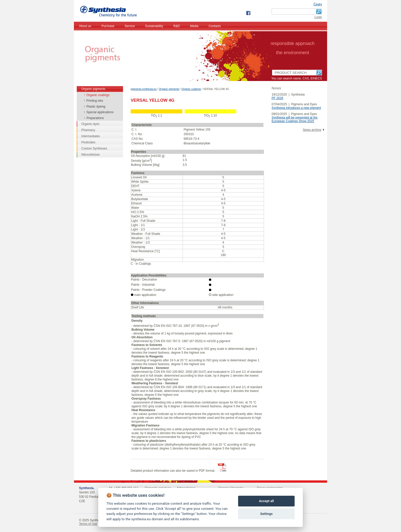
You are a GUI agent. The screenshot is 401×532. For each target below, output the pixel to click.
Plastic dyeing (96, 107)
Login (318, 17)
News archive (312, 130)
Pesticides (88, 142)
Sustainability (154, 26)
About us (85, 26)
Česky (318, 4)
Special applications (100, 112)
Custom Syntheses (94, 148)
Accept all (266, 501)
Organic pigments (169, 89)
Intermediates (91, 136)
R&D (177, 26)
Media (194, 26)
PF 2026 (277, 98)
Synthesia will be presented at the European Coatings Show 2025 (294, 119)
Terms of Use (88, 524)
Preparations (95, 118)
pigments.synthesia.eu (144, 89)
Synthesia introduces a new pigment (296, 108)
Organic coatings (191, 89)
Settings (266, 514)
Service (130, 26)
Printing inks (95, 101)
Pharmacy (88, 130)
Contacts (215, 26)
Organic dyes (90, 124)
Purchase (108, 26)
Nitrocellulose (91, 155)
